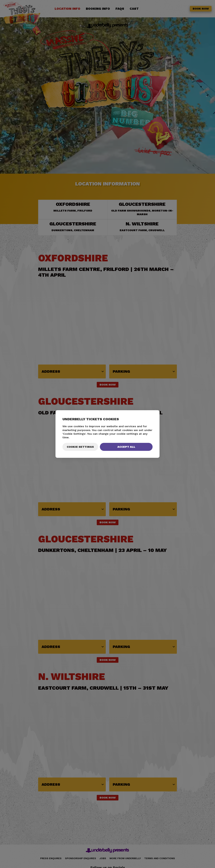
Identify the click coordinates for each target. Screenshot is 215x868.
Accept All (126, 447)
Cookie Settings (80, 447)
